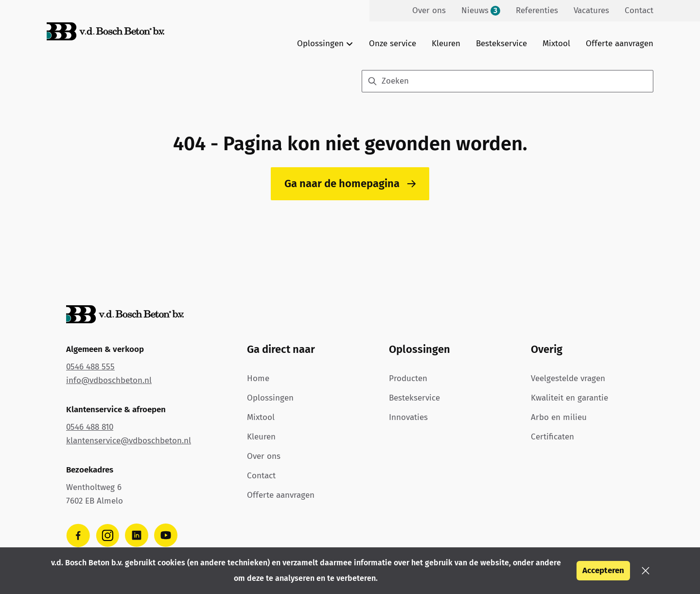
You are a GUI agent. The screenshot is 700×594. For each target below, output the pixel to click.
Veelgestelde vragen (568, 378)
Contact (261, 476)
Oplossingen (270, 398)
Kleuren (446, 44)
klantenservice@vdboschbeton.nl (129, 441)
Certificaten (552, 437)
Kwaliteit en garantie (569, 398)
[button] (646, 571)
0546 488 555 (90, 367)
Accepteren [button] (603, 570)
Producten (408, 378)
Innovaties (408, 417)
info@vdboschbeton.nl (109, 380)
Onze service (393, 44)
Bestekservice (501, 44)
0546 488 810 (90, 427)
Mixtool (556, 44)
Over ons (264, 456)
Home (258, 378)
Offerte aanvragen (620, 44)
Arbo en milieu (559, 417)
